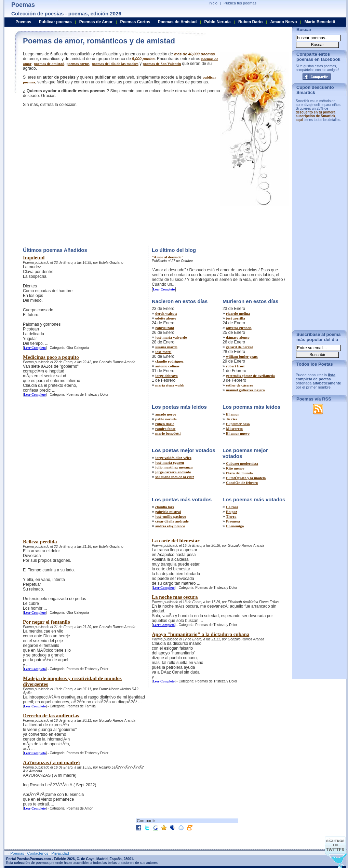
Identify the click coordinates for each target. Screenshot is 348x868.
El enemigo (235, 526)
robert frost (235, 366)
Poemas (23, 22)
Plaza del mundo (239, 473)
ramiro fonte (165, 429)
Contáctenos (38, 853)
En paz (232, 512)
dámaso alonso (238, 337)
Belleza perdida (40, 542)
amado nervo (166, 414)
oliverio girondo (239, 328)
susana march (166, 347)
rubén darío (165, 424)
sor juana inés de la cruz (175, 477)
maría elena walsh (170, 385)
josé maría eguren (170, 462)
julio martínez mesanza (174, 467)
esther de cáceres (239, 385)
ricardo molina (238, 313)
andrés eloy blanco (170, 526)
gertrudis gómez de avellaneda (250, 376)
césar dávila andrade (172, 521)
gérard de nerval (239, 347)
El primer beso (238, 424)
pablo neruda (166, 419)
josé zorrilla (236, 318)
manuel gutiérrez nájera (245, 390)
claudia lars (165, 507)
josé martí (163, 352)
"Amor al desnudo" (168, 257)
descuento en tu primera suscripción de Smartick (316, 114)
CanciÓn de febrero (242, 483)
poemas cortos (78, 64)
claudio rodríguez (169, 361)
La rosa (232, 507)
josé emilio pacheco (171, 516)
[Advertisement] (64, 175)
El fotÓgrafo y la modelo (246, 478)
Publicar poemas (55, 22)
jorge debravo (166, 376)
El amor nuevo (238, 433)
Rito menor (235, 468)
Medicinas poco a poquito (51, 357)
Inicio (213, 3)
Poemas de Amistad (177, 22)
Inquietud (34, 258)
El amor (232, 414)
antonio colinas (167, 366)
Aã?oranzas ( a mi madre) (51, 762)
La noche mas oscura (175, 597)
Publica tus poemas (240, 3)
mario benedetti (168, 433)
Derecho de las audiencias (51, 716)
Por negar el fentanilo (46, 622)
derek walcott (166, 313)
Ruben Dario (250, 22)
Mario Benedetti (320, 22)
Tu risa (232, 419)
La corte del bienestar (176, 541)
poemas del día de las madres (115, 64)
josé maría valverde (171, 337)
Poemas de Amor (96, 22)
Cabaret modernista (242, 463)
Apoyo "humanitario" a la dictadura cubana (200, 634)
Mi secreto (234, 429)
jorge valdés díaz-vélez (173, 458)
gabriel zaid (165, 328)
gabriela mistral (168, 512)
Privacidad (60, 853)
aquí (299, 120)
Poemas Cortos (135, 22)
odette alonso (166, 318)
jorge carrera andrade (173, 472)
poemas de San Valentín (162, 64)
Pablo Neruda (217, 22)
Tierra (231, 516)
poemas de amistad (49, 64)
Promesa (233, 521)
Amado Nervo (283, 22)
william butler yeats (242, 356)
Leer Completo (35, 348)
